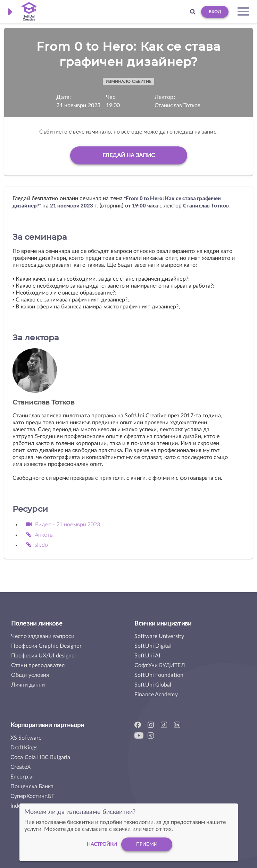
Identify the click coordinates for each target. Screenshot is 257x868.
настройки (102, 844)
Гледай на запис (129, 155)
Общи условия (30, 675)
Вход (215, 12)
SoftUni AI (147, 656)
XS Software (26, 738)
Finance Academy (156, 695)
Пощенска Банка (32, 786)
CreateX (20, 767)
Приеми (147, 844)
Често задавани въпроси (43, 636)
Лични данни (28, 685)
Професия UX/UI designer (44, 656)
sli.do (37, 545)
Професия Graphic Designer (46, 646)
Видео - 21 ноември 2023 (63, 525)
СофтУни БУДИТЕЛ (160, 665)
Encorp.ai (22, 777)
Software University (159, 636)
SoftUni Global (153, 685)
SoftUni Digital (153, 646)
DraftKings (24, 748)
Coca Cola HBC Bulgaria (40, 757)
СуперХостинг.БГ (33, 796)
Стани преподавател (38, 665)
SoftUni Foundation (159, 675)
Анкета (39, 535)
